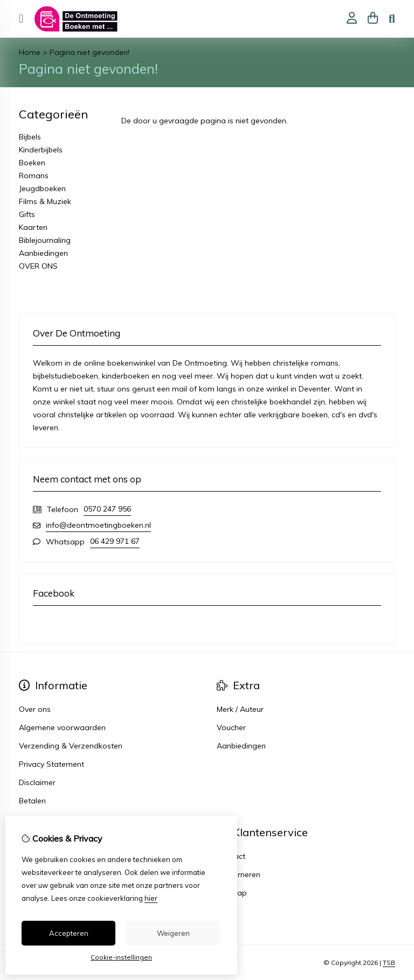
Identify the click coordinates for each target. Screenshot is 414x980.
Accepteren (69, 933)
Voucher (231, 727)
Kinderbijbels (41, 150)
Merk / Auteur (240, 709)
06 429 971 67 (115, 541)
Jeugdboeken (42, 188)
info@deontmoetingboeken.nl (98, 525)
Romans (34, 176)
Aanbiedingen (43, 253)
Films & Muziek (45, 201)
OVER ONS (38, 266)
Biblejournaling (45, 240)
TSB (389, 962)
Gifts (27, 214)
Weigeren (173, 933)
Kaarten (33, 227)
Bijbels (30, 137)
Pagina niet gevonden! (89, 52)
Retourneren (239, 874)
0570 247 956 (107, 509)
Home (30, 52)
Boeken (32, 163)
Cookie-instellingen (121, 957)
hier (151, 898)
